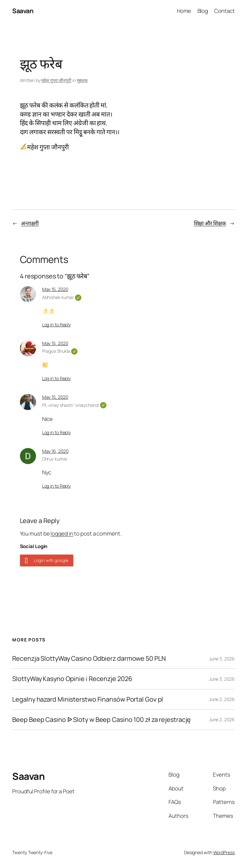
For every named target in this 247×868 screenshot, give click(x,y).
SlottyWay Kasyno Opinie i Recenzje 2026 (72, 679)
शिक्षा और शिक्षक (210, 223)
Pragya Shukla (60, 351)
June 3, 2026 (222, 659)
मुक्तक (82, 80)
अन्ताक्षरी (30, 223)
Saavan (23, 11)
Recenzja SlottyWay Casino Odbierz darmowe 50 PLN (89, 658)
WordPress (224, 852)
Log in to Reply (57, 325)
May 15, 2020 (55, 289)
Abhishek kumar (62, 297)
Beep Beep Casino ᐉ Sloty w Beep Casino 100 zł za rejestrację (101, 720)
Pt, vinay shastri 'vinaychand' (74, 405)
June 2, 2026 (222, 699)
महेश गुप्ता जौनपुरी (56, 80)
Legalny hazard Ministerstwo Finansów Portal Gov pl (88, 699)
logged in (62, 533)
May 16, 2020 (55, 451)
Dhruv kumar (55, 459)
